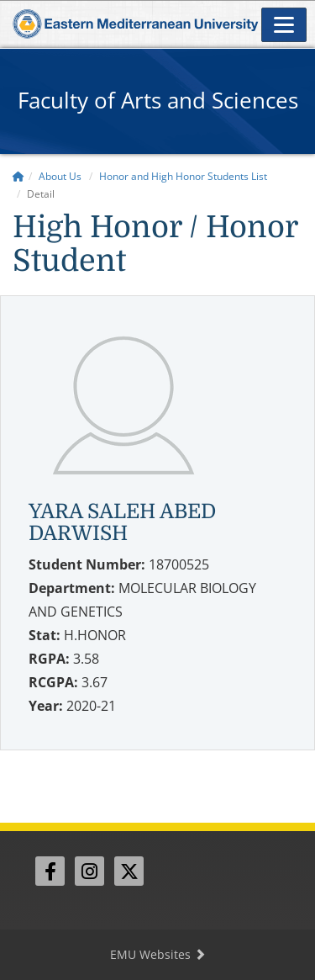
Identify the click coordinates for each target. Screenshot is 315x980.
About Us (60, 176)
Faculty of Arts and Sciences (158, 100)
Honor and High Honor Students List (183, 176)
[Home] (18, 176)
